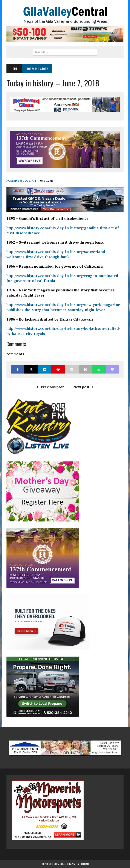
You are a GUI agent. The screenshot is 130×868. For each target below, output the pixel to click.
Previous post (50, 387)
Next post (83, 387)
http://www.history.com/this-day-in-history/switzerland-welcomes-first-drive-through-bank (57, 254)
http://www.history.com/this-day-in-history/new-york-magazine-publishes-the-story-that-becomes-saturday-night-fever (64, 307)
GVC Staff (30, 181)
